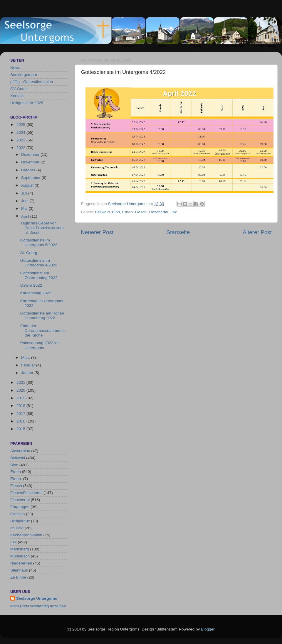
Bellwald (102, 212)
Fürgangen (20, 507)
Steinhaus (19, 570)
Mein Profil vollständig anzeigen (38, 606)
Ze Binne (18, 577)
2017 (21, 414)
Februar (29, 365)
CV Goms (19, 89)
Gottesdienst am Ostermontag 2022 (39, 275)
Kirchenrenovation (26, 535)
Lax (174, 212)
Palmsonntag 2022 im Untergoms (40, 345)
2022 (21, 148)
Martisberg (20, 549)
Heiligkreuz (20, 521)
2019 (21, 398)
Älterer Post (257, 232)
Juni (25, 201)
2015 (21, 429)
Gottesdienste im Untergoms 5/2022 (39, 242)
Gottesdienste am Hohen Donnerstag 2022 (42, 316)
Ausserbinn (20, 451)
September (31, 178)
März (26, 358)
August (28, 185)
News (15, 68)
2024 (21, 132)
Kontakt (17, 96)
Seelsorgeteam (24, 75)
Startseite (178, 232)
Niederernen (21, 563)
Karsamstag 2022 (36, 293)
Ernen (127, 212)
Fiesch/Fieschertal (26, 493)
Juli (25, 193)
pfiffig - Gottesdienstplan (32, 82)
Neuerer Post (97, 232)
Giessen (18, 514)
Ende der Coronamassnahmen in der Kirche (43, 331)
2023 (21, 140)
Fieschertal (158, 212)
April (26, 216)
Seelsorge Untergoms (37, 598)
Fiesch (141, 212)
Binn (116, 212)
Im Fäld (17, 528)
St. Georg (29, 253)
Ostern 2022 (31, 285)
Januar (28, 373)
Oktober (29, 170)
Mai (25, 208)
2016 (21, 421)
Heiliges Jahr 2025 (27, 103)
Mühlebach (20, 556)
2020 (21, 390)
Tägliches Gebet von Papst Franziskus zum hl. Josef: (42, 228)
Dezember (31, 154)
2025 (21, 125)
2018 (21, 406)
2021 (21, 382)
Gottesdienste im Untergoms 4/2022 (39, 263)
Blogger (208, 629)
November (31, 162)
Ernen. (16, 479)
